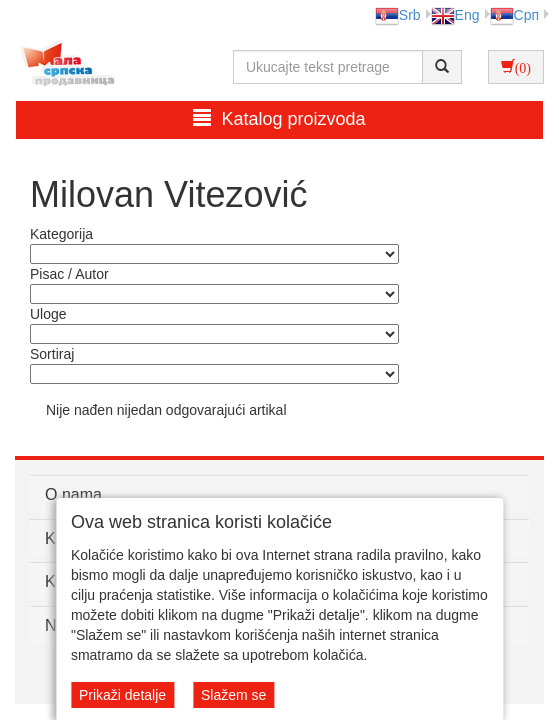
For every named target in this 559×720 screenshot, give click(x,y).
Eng (455, 15)
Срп (514, 15)
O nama (73, 494)
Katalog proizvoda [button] (279, 118)
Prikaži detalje (122, 695)
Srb (398, 15)
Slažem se (233, 695)
